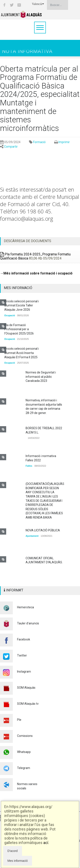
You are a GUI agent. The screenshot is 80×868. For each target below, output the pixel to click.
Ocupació (10, 315)
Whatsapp (24, 752)
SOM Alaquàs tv (28, 704)
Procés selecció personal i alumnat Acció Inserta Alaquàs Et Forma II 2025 (22, 353)
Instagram (24, 672)
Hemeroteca (25, 607)
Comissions (25, 736)
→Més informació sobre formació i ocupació (36, 273)
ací (46, 843)
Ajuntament (32, 536)
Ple (19, 720)
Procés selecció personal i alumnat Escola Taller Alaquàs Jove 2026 (22, 305)
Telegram (24, 768)
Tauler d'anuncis (28, 623)
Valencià (38, 4)
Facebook (24, 639)
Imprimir (64, 142)
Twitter (22, 655)
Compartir (11, 147)
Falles (29, 466)
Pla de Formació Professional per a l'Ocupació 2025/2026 (19, 329)
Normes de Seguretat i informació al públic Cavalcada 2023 (41, 377)
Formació (39, 142)
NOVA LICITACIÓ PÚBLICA (43, 530)
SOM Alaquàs (26, 688)
